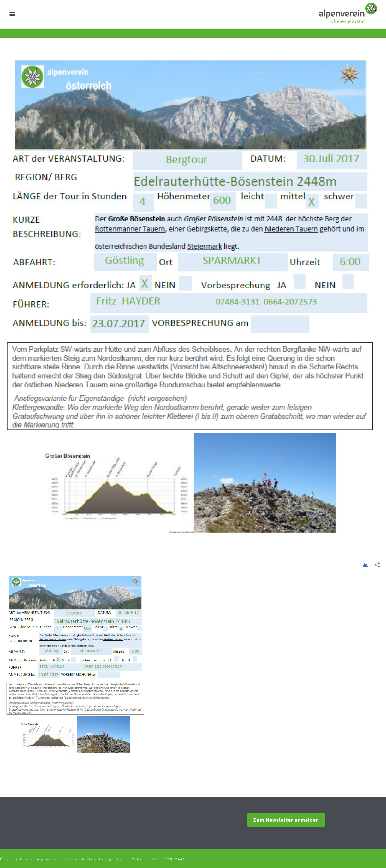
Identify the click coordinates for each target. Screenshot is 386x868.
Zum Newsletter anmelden (286, 820)
